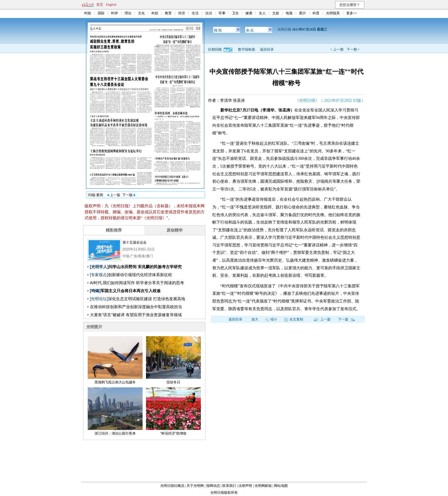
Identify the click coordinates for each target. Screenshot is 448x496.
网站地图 (281, 486)
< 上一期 (337, 49)
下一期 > (353, 49)
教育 (168, 13)
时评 (115, 13)
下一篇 (346, 319)
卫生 (235, 13)
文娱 (276, 13)
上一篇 (322, 319)
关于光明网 (195, 486)
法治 (209, 13)
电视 (289, 13)
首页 (100, 5)
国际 (101, 13)
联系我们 (229, 486)
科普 (316, 13)
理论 (128, 13)
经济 (182, 13)
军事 (222, 13)
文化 (141, 13)
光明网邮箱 (263, 486)
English (111, 5)
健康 (249, 13)
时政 (88, 13)
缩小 (271, 319)
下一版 (129, 195)
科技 (155, 13)
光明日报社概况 (172, 486)
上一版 (114, 195)
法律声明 (245, 486)
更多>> (352, 13)
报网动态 (213, 486)
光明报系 (333, 13)
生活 (195, 13)
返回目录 (267, 49)
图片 (303, 13)
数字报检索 (247, 49)
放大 (255, 319)
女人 (262, 13)
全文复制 (294, 319)
